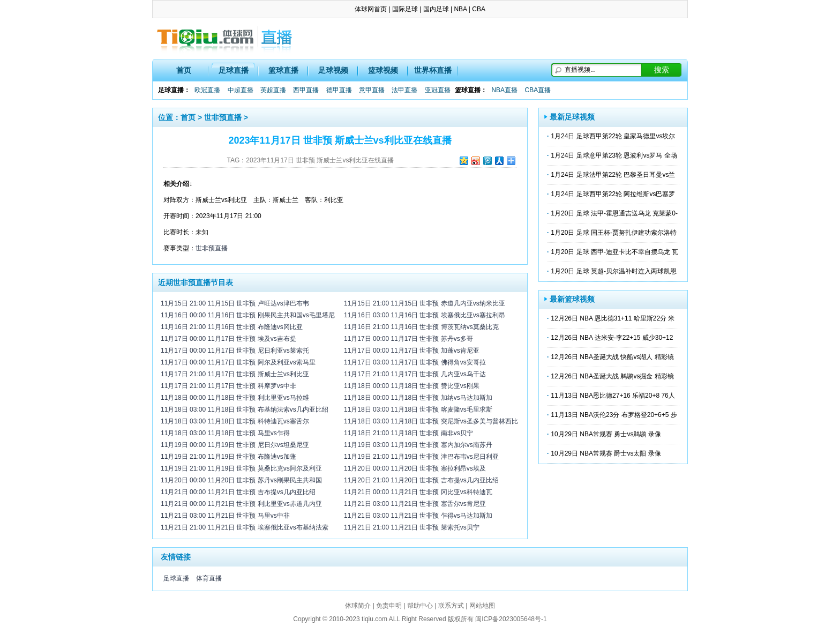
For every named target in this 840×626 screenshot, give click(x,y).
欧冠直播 (207, 90)
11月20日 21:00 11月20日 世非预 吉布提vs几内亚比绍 (421, 480)
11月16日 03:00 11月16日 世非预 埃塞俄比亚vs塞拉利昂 (425, 315)
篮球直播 (283, 70)
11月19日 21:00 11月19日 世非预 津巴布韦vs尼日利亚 (421, 457)
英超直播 (273, 90)
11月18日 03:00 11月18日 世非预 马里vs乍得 (225, 433)
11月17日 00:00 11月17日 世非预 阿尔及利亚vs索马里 (238, 362)
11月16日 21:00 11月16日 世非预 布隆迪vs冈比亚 (232, 327)
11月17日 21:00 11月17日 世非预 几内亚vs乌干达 (415, 374)
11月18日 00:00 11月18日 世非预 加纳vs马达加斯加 (418, 398)
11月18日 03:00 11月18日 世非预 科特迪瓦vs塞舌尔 (235, 421)
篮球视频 (383, 70)
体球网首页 (371, 9)
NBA (460, 9)
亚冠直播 (438, 90)
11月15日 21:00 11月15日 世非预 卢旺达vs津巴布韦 (235, 303)
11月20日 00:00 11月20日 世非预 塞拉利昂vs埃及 (415, 468)
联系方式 (451, 606)
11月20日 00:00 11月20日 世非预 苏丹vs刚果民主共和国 (241, 480)
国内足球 (436, 9)
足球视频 (333, 70)
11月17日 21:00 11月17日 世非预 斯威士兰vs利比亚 (235, 374)
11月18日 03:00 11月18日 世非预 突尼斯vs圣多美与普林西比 (431, 421)
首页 (184, 70)
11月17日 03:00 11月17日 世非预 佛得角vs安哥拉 (415, 362)
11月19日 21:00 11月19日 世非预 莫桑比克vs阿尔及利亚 (241, 468)
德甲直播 (339, 90)
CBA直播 (538, 90)
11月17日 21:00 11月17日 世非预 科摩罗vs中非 (228, 386)
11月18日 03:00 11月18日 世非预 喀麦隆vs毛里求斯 (418, 409)
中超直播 (241, 90)
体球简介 (358, 606)
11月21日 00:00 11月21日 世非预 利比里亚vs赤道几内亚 (241, 504)
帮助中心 (420, 606)
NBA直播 (504, 90)
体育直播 (209, 578)
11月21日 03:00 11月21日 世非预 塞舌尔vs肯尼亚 (415, 504)
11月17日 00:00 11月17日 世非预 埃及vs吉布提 (228, 339)
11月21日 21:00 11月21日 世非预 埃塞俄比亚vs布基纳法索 (245, 527)
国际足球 (405, 9)
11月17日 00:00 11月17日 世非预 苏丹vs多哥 (408, 339)
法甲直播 (404, 90)
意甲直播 (372, 90)
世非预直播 (223, 117)
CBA (479, 9)
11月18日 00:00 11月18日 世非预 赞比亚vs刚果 (412, 386)
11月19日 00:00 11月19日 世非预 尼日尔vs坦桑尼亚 (235, 445)
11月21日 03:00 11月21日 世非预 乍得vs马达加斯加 (418, 516)
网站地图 (482, 606)
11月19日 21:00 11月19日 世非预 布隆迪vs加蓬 (228, 457)
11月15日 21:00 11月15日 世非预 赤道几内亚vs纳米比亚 (425, 303)
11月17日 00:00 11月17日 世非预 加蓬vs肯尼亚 (412, 351)
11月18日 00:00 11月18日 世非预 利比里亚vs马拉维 (235, 398)
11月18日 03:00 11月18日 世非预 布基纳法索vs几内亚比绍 (245, 409)
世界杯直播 (433, 70)
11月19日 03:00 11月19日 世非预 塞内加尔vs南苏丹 (418, 445)
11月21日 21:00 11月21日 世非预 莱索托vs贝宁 (412, 527)
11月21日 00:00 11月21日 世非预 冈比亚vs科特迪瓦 (418, 492)
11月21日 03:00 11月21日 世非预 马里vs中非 (225, 516)
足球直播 (234, 70)
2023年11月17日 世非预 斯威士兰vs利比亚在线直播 (320, 160)
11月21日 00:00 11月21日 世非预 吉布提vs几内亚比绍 (238, 492)
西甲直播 (306, 90)
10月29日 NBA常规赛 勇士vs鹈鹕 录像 (606, 434)
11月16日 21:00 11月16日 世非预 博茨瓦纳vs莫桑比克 (421, 327)
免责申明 (389, 606)
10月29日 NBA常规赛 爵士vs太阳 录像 (606, 453)
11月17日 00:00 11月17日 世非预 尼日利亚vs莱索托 (235, 351)
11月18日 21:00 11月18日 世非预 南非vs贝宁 (408, 433)
